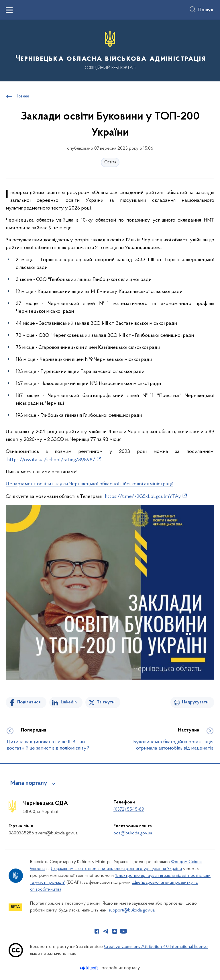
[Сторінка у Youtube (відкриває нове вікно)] (123, 931)
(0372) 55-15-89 (129, 809)
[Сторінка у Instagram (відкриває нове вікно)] (115, 931)
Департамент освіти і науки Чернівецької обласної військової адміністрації (90, 484)
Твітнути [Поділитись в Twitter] (106, 702)
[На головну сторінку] (110, 50)
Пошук (206, 10)
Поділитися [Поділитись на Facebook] (29, 702)
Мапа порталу (29, 783)
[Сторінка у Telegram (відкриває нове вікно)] (106, 931)
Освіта (110, 162)
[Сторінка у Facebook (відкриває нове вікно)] (97, 931)
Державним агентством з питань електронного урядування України (116, 869)
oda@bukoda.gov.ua (133, 833)
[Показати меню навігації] (9, 10)
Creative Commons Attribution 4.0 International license (156, 947)
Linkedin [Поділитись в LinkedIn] (69, 702)
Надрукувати (195, 702)
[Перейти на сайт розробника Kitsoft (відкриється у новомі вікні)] (90, 968)
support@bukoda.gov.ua (132, 910)
